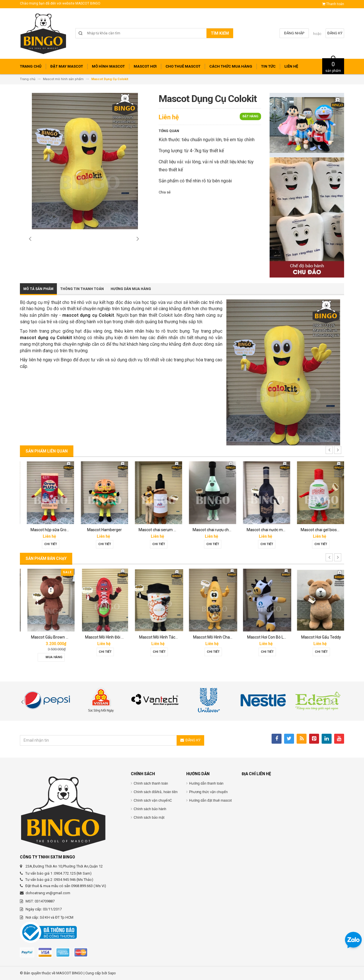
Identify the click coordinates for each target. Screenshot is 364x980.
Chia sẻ (165, 192)
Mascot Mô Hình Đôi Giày (157, 637)
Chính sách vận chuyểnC (153, 800)
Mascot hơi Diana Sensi (48, 637)
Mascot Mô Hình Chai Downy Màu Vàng (278, 637)
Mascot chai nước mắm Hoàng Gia (328, 530)
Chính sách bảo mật (149, 818)
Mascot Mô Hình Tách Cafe (213, 637)
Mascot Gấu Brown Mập (102, 637)
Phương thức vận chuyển (208, 792)
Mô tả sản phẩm (38, 289)
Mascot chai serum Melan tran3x (218, 530)
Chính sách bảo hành (150, 809)
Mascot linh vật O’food (47, 530)
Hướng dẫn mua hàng (131, 289)
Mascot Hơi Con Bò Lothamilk (323, 637)
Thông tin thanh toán (82, 289)
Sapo (112, 973)
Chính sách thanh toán (151, 783)
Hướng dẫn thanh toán (206, 783)
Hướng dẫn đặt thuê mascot (210, 800)
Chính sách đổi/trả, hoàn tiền (156, 792)
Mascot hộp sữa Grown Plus (106, 530)
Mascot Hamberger (155, 530)
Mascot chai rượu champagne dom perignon (283, 530)
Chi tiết (47, 544)
